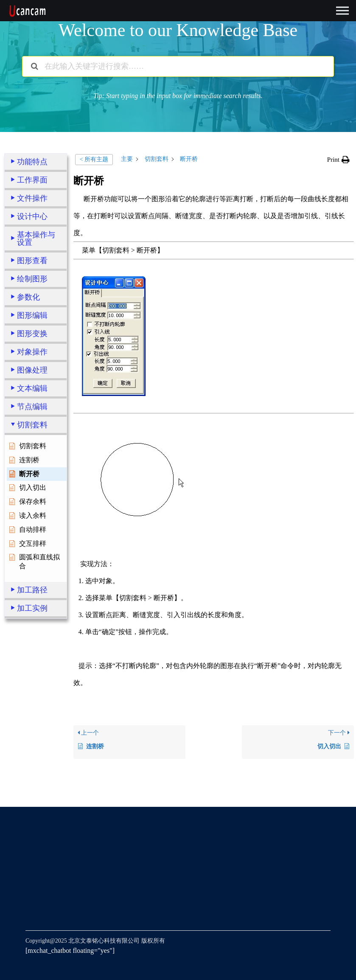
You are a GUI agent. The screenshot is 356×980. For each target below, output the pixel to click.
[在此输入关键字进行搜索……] (178, 66)
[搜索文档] (35, 66)
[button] (338, 160)
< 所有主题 (94, 159)
